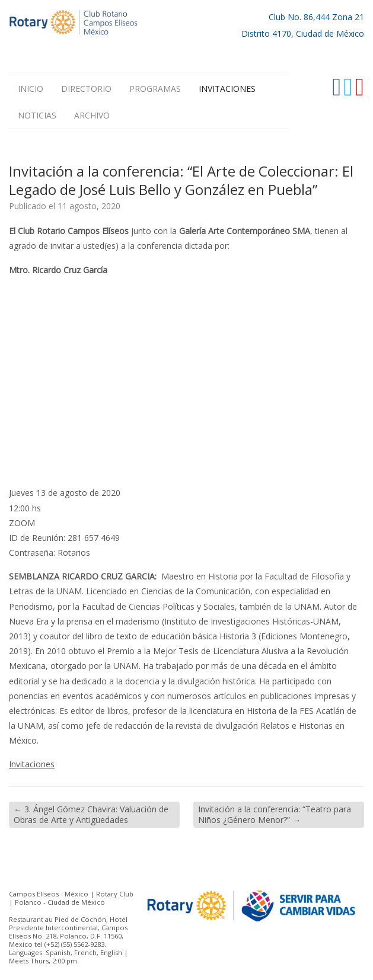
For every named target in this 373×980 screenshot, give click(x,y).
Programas (155, 89)
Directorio (86, 89)
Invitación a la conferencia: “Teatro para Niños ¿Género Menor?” (275, 814)
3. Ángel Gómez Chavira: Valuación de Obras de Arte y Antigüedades (91, 814)
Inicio (31, 89)
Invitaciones (227, 89)
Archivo (92, 115)
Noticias (37, 115)
